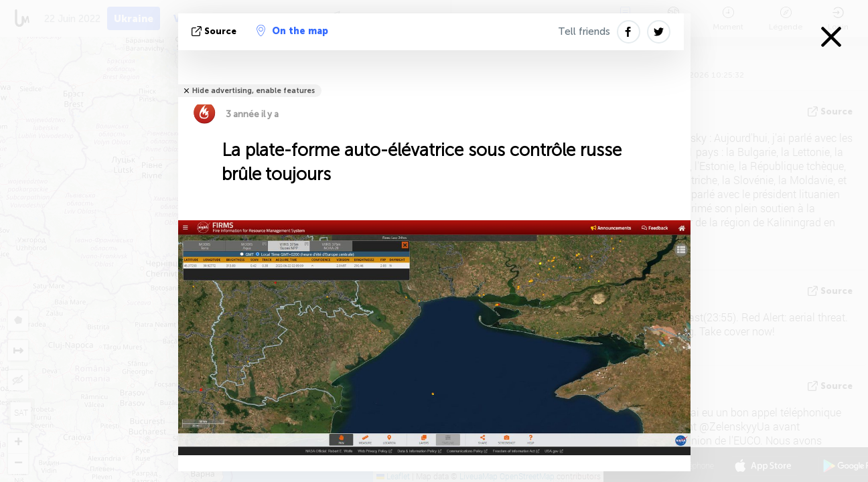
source (215, 31)
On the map (292, 31)
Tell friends (584, 31)
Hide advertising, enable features (254, 91)
